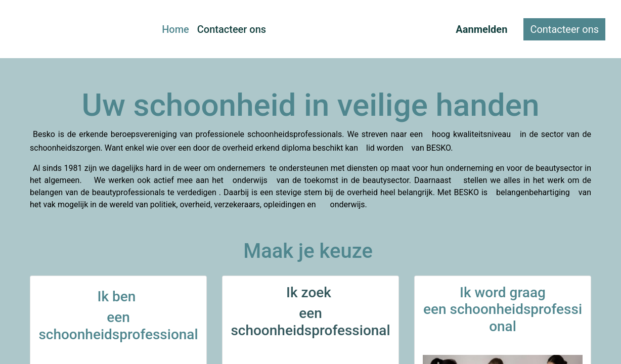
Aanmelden (481, 29)
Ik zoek (310, 292)
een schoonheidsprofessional (310, 322)
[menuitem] (175, 29)
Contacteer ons (564, 29)
